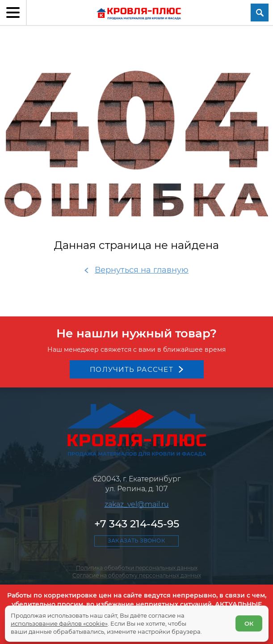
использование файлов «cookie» (59, 623)
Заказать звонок (136, 541)
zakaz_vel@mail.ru (137, 504)
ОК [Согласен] (249, 623)
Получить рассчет (132, 369)
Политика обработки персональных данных (137, 568)
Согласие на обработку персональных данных (137, 575)
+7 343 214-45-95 (137, 524)
